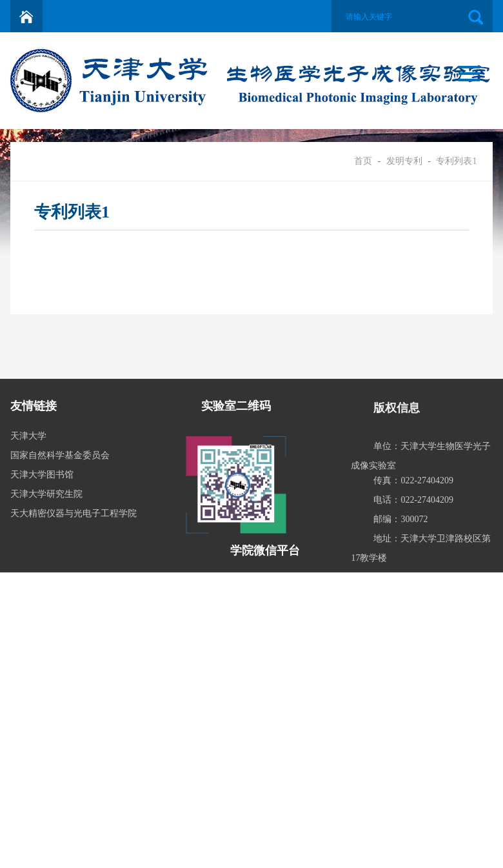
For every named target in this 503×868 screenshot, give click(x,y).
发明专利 (404, 161)
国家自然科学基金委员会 (60, 455)
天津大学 (28, 436)
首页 (363, 161)
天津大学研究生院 (46, 494)
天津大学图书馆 (42, 475)
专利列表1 (456, 161)
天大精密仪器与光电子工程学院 (74, 513)
